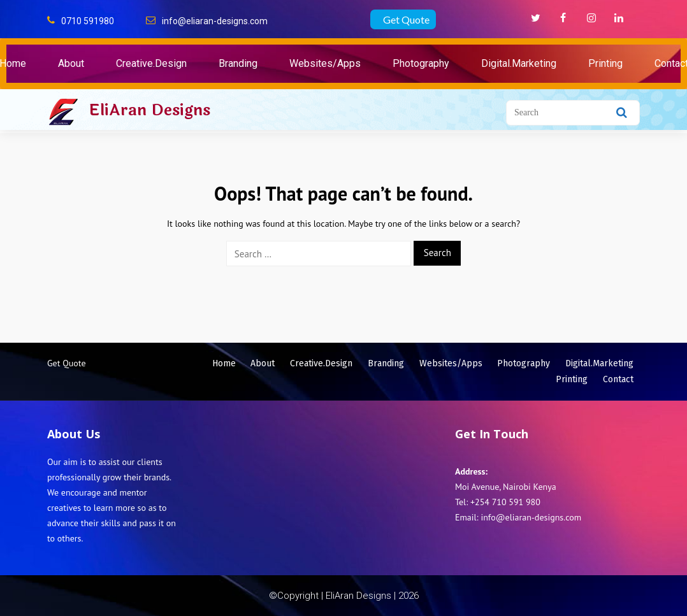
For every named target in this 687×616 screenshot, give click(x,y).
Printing (605, 63)
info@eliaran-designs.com (215, 21)
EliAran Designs (149, 110)
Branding (238, 63)
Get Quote (406, 19)
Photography (421, 63)
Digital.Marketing (519, 63)
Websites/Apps (325, 63)
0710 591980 (88, 21)
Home (224, 363)
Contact (618, 379)
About (71, 63)
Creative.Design (151, 63)
